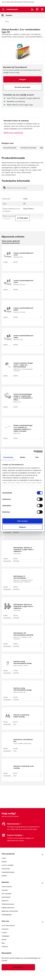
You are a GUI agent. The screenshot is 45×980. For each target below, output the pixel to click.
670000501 (27, 532)
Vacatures (5, 929)
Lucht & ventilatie (8, 865)
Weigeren (22, 527)
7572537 (27, 697)
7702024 (27, 438)
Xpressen (5, 890)
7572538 (27, 671)
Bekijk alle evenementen (10, 911)
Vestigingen (5, 936)
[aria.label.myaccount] (32, 9)
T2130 (27, 751)
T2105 (27, 776)
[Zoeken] (25, 15)
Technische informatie (28, 148)
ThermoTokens (7, 887)
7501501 (27, 559)
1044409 (27, 407)
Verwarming (6, 869)
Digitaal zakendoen (8, 908)
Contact (4, 932)
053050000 (27, 618)
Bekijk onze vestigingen (14, 133)
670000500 (27, 646)
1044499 (27, 290)
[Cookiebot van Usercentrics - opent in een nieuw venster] (34, 452)
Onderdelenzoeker (8, 904)
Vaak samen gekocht (11, 241)
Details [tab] (22, 457)
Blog (3, 943)
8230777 (27, 773)
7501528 (27, 615)
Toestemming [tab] (8, 457)
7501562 (27, 587)
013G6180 (27, 673)
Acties (4, 858)
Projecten (5, 946)
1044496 (27, 345)
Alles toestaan (22, 521)
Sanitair (4, 876)
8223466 (27, 749)
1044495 (27, 262)
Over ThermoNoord (8, 925)
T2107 (27, 724)
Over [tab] (37, 457)
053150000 (27, 561)
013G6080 (27, 700)
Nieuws (4, 939)
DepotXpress (6, 897)
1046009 (27, 376)
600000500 (27, 589)
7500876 (27, 644)
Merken (4, 862)
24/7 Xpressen (7, 894)
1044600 (27, 317)
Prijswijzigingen (7, 915)
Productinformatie (10, 148)
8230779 (27, 722)
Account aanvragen (22, 87)
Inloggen (22, 79)
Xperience (5, 901)
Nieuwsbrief (18, 967)
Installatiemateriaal (8, 872)
